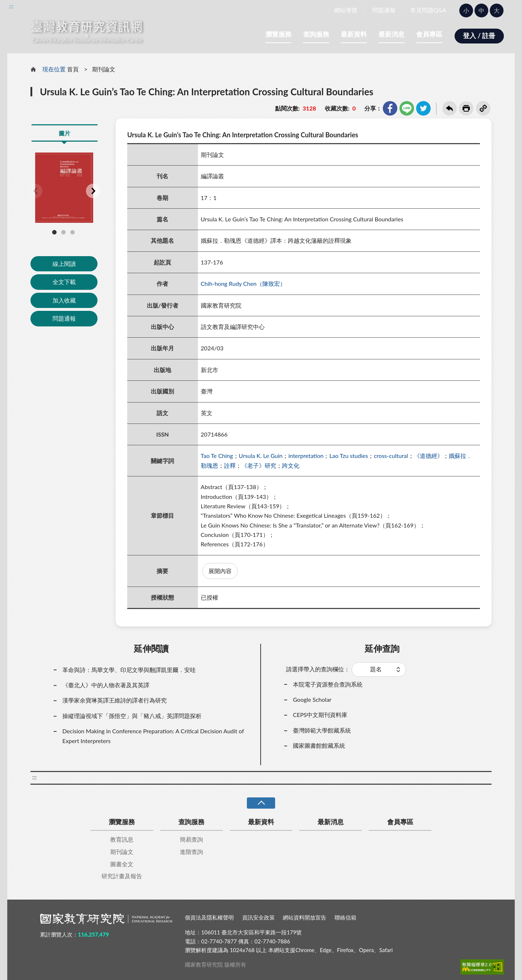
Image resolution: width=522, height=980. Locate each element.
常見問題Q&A (428, 10)
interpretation (306, 456)
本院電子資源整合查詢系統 (328, 684)
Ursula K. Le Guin (261, 456)
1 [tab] (54, 232)
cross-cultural (391, 456)
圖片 (65, 133)
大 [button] (497, 10)
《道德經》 (428, 456)
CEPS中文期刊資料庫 (320, 715)
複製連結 (483, 108)
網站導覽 (346, 10)
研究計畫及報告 (122, 876)
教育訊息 (122, 839)
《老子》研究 (259, 465)
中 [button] (481, 10)
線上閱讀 (64, 264)
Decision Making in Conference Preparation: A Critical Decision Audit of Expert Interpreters (153, 736)
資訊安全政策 (258, 917)
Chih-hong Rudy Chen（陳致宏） (243, 283)
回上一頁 (449, 108)
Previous (35, 191)
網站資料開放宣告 (304, 917)
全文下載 (64, 282)
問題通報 (384, 10)
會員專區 (429, 34)
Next (93, 191)
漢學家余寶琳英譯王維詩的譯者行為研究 (115, 700)
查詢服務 (316, 34)
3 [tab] (72, 232)
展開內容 (220, 571)
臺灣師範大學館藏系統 (322, 730)
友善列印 (466, 108)
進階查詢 (191, 852)
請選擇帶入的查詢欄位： (318, 669)
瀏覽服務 (278, 34)
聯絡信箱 (345, 917)
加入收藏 (64, 300)
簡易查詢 (191, 839)
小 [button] (466, 10)
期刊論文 (104, 69)
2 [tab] (63, 232)
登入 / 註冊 (479, 36)
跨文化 (291, 465)
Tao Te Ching (217, 456)
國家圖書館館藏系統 (319, 745)
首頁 (73, 69)
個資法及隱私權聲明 (209, 917)
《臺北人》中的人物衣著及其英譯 (106, 685)
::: (11, 6)
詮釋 (230, 465)
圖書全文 (122, 864)
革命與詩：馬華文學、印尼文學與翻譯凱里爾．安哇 (129, 670)
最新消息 (391, 34)
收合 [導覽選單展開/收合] (261, 803)
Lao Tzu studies (349, 456)
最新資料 (354, 34)
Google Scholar (312, 699)
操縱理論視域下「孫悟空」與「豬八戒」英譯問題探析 (132, 716)
